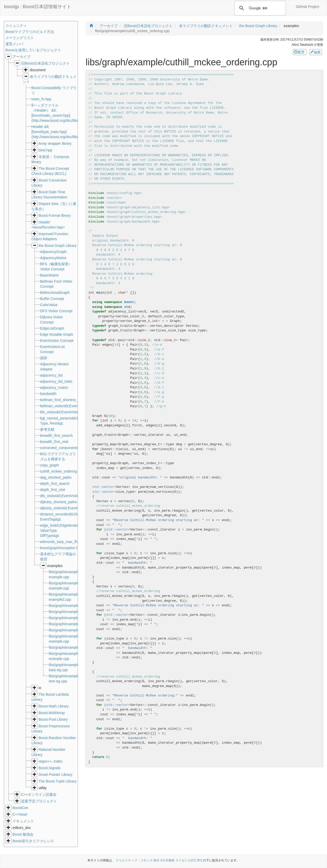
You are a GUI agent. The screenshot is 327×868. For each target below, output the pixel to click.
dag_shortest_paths (56, 477)
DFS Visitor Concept (56, 311)
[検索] (259, 8)
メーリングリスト (20, 38)
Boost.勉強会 (23, 834)
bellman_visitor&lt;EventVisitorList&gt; (70, 406)
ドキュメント (23, 821)
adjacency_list (51, 375)
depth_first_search (55, 484)
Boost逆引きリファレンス (33, 841)
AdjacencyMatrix (53, 258)
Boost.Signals (50, 768)
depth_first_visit (52, 490)
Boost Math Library (54, 706)
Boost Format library (55, 215)
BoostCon (20, 808)
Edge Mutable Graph (57, 334)
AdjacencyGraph (53, 252)
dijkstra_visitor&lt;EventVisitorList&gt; (69, 508)
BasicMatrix (49, 275)
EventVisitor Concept (57, 341)
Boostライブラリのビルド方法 (30, 32)
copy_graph (49, 465)
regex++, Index (50, 761)
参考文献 (47, 429)
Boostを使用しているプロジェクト (33, 50)
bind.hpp (45, 150)
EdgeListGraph (52, 328)
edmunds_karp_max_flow (61, 542)
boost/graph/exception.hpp (61, 548)
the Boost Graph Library (58, 246)
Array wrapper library (55, 143)
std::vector (103, 487)
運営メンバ (14, 44)
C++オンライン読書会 (39, 794)
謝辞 (44, 358)
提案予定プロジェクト (39, 801)
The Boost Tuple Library (58, 781)
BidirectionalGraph (55, 293)
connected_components (59, 448)
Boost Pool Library (53, 719)
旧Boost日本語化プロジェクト (45, 63)
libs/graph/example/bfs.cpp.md (73, 606)
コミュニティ (16, 26)
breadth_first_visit (54, 442)
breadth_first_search (56, 436)
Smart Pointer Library (55, 775)
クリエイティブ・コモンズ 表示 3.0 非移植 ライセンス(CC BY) (159, 860)
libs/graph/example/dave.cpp (72, 630)
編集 (316, 52)
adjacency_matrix (54, 388)
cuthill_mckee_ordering (59, 471)
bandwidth (48, 394)
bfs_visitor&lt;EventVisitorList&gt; (66, 412)
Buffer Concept (52, 299)
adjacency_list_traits (56, 381)
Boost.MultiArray (52, 713)
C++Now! (20, 814)
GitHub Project (307, 7)
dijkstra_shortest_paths (59, 502)
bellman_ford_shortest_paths (63, 400)
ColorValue (49, 305)
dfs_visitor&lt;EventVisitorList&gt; (66, 496)
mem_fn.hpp (41, 99)
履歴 (300, 52)
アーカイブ (21, 57)
